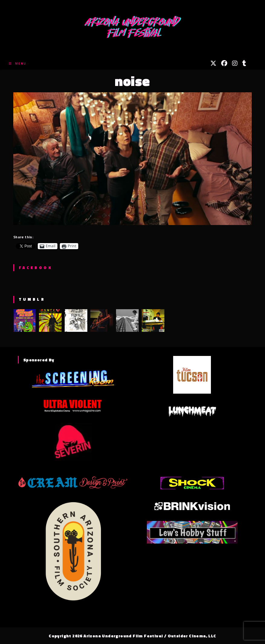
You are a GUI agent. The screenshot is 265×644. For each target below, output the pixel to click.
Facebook (36, 268)
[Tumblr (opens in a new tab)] (244, 63)
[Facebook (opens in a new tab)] (224, 63)
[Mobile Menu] (18, 63)
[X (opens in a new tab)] (213, 63)
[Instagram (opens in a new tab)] (235, 63)
